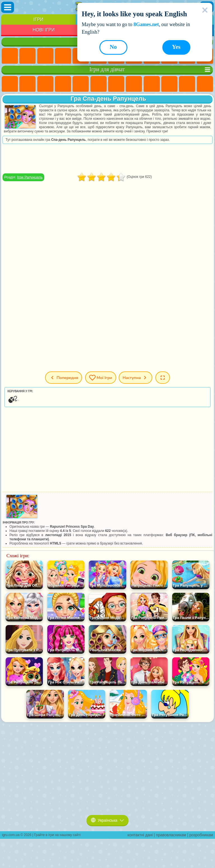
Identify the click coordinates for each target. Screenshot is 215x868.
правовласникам (171, 835)
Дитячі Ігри (63, 56)
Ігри (38, 19)
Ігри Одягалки (187, 84)
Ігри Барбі (63, 84)
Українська (107, 820)
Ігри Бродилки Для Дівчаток (116, 84)
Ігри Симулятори (45, 56)
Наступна (135, 378)
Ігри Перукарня (205, 84)
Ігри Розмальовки (134, 84)
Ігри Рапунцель (30, 177)
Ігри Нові (10, 56)
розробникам (201, 835)
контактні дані (140, 835)
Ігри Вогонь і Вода (45, 84)
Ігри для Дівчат (27, 56)
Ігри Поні (10, 84)
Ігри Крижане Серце (169, 84)
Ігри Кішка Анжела (152, 84)
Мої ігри (101, 378)
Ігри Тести (81, 84)
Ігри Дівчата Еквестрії (27, 84)
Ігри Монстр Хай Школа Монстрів (99, 84)
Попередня (64, 378)
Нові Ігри (44, 30)
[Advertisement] (107, 159)
